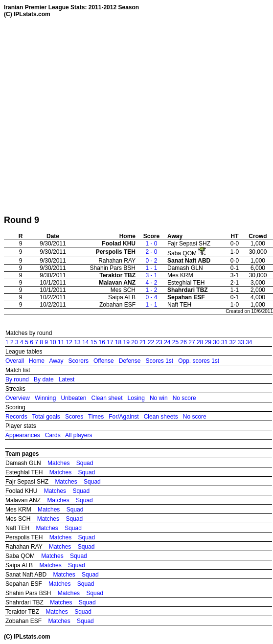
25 (175, 342)
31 (224, 342)
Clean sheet (107, 398)
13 (77, 342)
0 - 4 (151, 297)
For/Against (124, 417)
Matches (58, 463)
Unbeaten (73, 398)
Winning (45, 398)
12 (69, 342)
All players (79, 435)
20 (134, 342)
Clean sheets (161, 417)
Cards (53, 435)
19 (126, 342)
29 (208, 342)
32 (233, 342)
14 (85, 342)
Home (37, 361)
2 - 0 (151, 252)
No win (159, 398)
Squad (85, 463)
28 (200, 342)
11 (61, 342)
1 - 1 (151, 268)
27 (192, 342)
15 (94, 342)
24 (167, 342)
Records (16, 417)
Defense (130, 361)
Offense (104, 361)
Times (96, 417)
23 (159, 342)
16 (102, 342)
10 (53, 342)
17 (110, 342)
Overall (15, 361)
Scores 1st (159, 361)
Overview (18, 398)
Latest (67, 379)
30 (216, 342)
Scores (74, 417)
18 (118, 342)
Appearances (23, 435)
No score (184, 398)
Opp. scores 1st (199, 361)
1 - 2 (151, 290)
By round (17, 379)
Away (56, 361)
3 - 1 (151, 275)
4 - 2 (151, 283)
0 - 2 (151, 261)
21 (143, 342)
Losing (136, 398)
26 (184, 342)
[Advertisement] (92, 116)
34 (249, 342)
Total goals (46, 417)
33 (240, 342)
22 (151, 342)
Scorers (79, 361)
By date (44, 379)
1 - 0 (151, 244)
